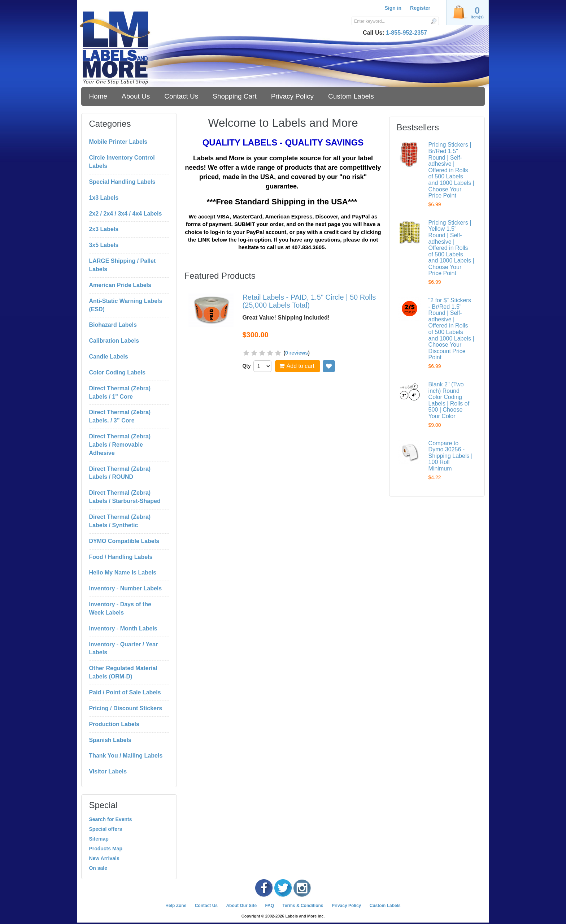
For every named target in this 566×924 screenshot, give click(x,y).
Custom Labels (351, 96)
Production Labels (114, 724)
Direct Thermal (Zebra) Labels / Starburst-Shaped (125, 497)
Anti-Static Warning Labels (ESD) (125, 305)
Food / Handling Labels (121, 557)
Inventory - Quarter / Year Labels (123, 648)
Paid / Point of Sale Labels (125, 692)
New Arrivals (104, 858)
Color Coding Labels (117, 372)
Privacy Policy (292, 96)
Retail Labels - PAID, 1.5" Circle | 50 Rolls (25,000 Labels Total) (309, 301)
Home (98, 96)
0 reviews (297, 353)
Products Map (106, 849)
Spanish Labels (110, 740)
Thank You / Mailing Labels (126, 756)
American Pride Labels (120, 285)
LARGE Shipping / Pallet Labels (122, 265)
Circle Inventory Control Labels (122, 162)
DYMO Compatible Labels (124, 541)
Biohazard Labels (113, 325)
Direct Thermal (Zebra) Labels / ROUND (120, 473)
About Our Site (241, 906)
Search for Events (110, 819)
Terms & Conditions (303, 906)
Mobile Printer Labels (118, 142)
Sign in (393, 8)
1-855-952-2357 (406, 33)
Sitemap (99, 839)
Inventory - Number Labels (125, 588)
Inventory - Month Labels (123, 628)
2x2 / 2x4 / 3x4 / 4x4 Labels (125, 214)
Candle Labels (108, 357)
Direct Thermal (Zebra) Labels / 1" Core (120, 392)
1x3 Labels (104, 198)
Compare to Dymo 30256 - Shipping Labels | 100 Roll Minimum (450, 456)
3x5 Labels (104, 245)
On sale (98, 868)
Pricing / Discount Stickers (125, 708)
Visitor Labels (108, 771)
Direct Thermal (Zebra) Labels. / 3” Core (120, 416)
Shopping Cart (234, 96)
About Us (136, 96)
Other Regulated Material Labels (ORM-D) (123, 672)
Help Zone (176, 906)
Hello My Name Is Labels (123, 572)
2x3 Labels (104, 229)
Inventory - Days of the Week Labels (120, 608)
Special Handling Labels (122, 182)
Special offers (105, 829)
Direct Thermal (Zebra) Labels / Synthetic (120, 521)
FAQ (269, 906)
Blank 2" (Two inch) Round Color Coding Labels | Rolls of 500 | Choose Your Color (449, 400)
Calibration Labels (114, 341)
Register (420, 8)
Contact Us (181, 96)
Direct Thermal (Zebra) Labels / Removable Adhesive (120, 445)
